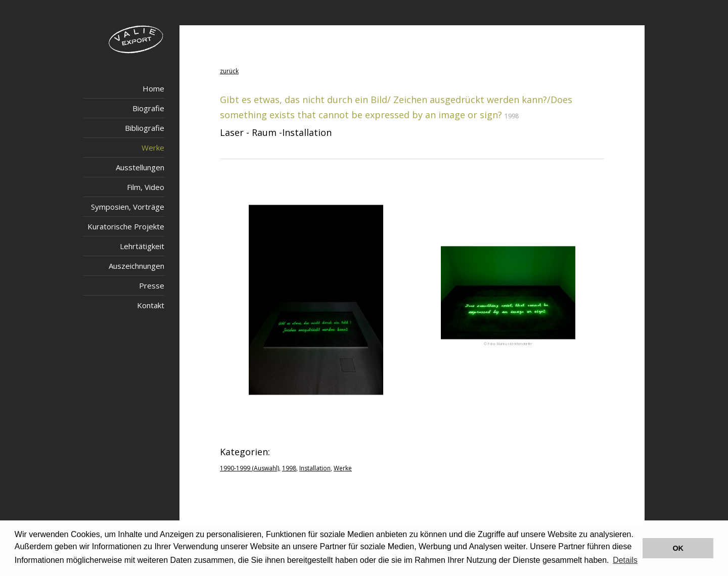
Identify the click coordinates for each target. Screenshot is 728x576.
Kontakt (151, 305)
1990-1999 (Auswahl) (249, 468)
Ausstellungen (140, 167)
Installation (315, 468)
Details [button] (625, 560)
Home (153, 88)
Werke (153, 148)
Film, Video (146, 187)
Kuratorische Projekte (126, 226)
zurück (229, 71)
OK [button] (678, 548)
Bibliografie (145, 128)
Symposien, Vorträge (128, 207)
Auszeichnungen (136, 266)
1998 (289, 468)
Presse (152, 285)
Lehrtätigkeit (142, 246)
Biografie (148, 108)
